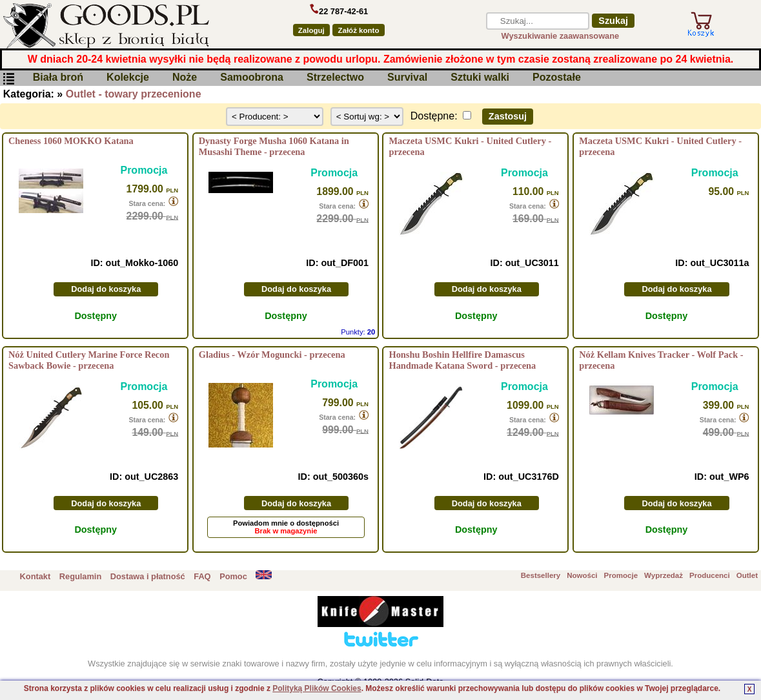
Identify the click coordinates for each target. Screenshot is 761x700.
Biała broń (58, 78)
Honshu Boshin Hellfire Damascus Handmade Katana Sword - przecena (462, 360)
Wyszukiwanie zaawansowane (561, 36)
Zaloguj (311, 30)
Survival (407, 78)
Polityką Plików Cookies (317, 688)
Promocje (621, 575)
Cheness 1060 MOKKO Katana (71, 141)
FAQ (202, 576)
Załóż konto (358, 30)
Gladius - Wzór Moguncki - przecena (272, 355)
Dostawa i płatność (148, 576)
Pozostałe (557, 78)
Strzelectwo (335, 78)
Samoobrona (252, 78)
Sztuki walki (480, 78)
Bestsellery (541, 575)
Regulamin (80, 576)
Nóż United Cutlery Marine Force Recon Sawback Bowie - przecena (89, 360)
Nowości (582, 575)
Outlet (747, 575)
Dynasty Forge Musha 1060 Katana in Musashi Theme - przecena (274, 146)
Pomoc (233, 576)
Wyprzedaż (664, 575)
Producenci (710, 575)
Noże (185, 78)
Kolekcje (128, 78)
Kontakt (36, 576)
